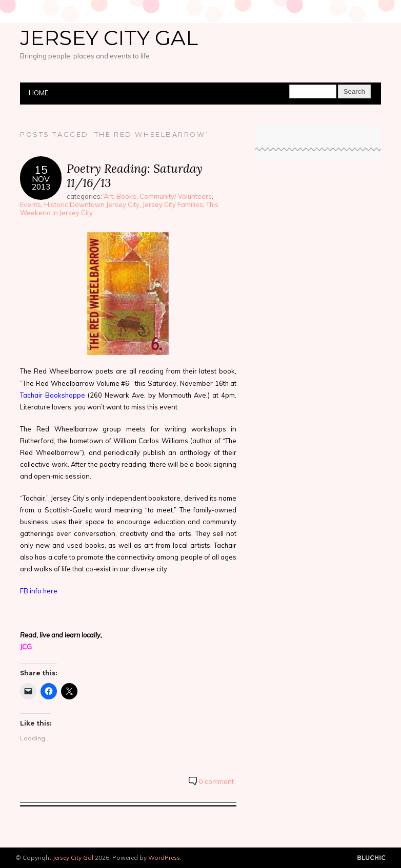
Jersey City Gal (109, 38)
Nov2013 (41, 183)
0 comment (216, 781)
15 (41, 169)
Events (31, 204)
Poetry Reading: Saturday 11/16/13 (135, 175)
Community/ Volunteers (176, 196)
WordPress (164, 857)
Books (126, 196)
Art (108, 196)
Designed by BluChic (372, 858)
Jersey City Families (173, 204)
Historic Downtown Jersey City (92, 204)
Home (38, 93)
